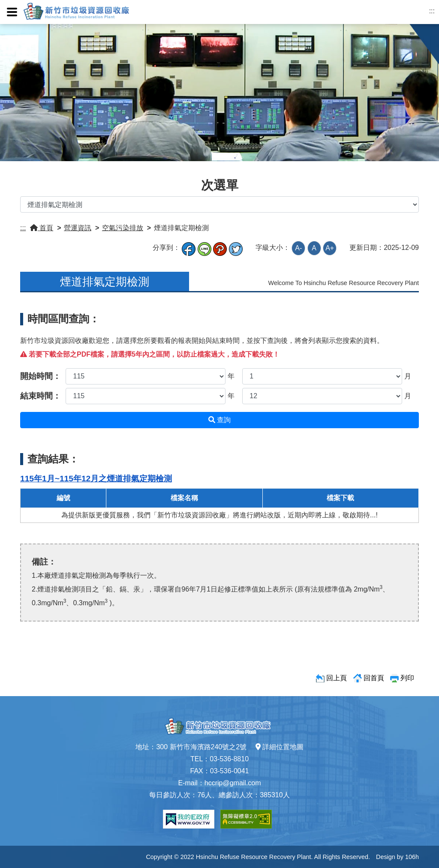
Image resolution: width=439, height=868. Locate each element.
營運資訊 (78, 228)
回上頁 (337, 678)
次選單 (220, 185)
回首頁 (374, 678)
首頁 (42, 228)
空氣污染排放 (123, 228)
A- (298, 248)
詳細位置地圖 (280, 747)
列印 (407, 678)
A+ (330, 248)
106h (412, 857)
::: (432, 11)
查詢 (219, 420)
